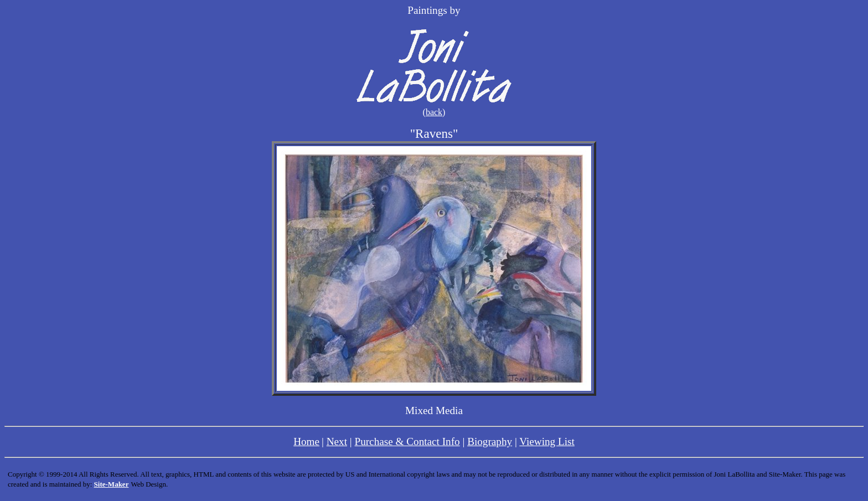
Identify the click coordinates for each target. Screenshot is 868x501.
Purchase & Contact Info (407, 441)
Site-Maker (112, 484)
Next (337, 441)
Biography (490, 441)
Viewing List (547, 441)
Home (306, 441)
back (434, 112)
